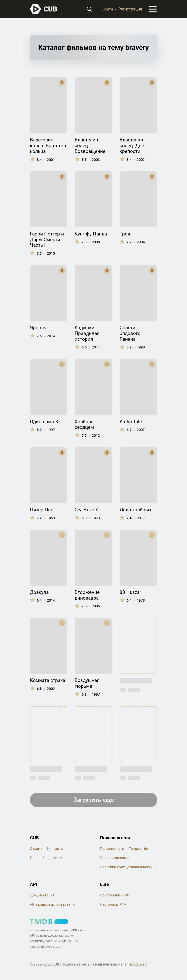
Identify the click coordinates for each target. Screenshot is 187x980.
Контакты (55, 850)
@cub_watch (139, 966)
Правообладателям (46, 859)
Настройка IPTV (113, 906)
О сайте (36, 850)
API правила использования (53, 906)
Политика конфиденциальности (126, 868)
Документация (42, 896)
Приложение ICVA (114, 896)
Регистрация (130, 9)
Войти (107, 9)
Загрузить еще (93, 801)
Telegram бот (139, 850)
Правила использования (120, 859)
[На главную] (44, 9)
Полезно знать (112, 850)
